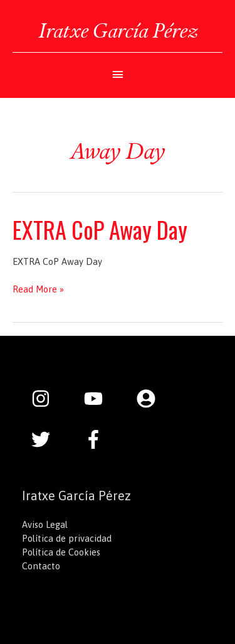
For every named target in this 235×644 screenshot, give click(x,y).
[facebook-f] (97, 439)
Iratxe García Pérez (118, 30)
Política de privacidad (67, 538)
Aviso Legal (45, 524)
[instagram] (47, 399)
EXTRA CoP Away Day (100, 229)
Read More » (38, 289)
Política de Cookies (61, 552)
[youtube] (100, 399)
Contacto (41, 566)
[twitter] (47, 439)
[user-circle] (152, 399)
